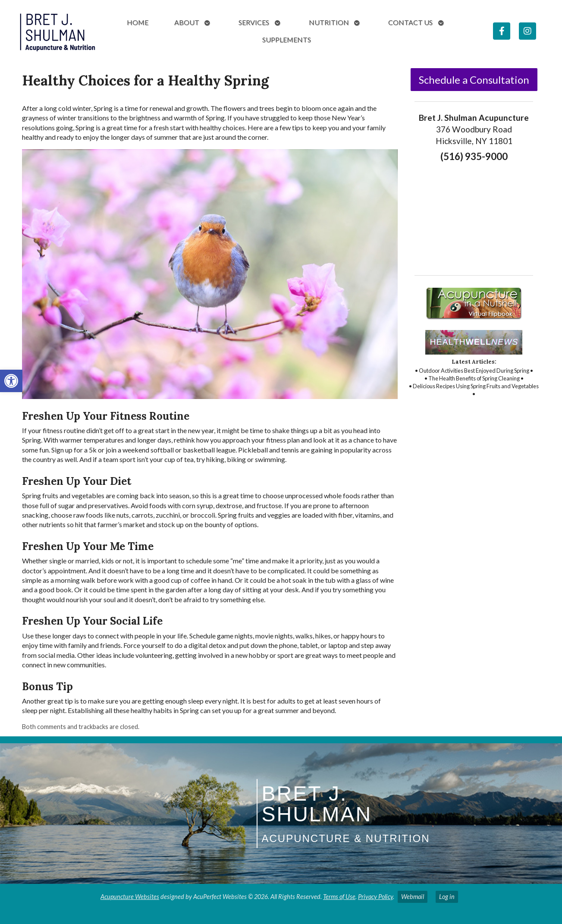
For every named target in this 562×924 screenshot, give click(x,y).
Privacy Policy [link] (375, 897)
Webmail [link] (413, 897)
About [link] (187, 22)
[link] (11, 381)
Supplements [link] (287, 39)
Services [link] (254, 22)
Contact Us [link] (410, 22)
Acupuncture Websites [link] (130, 897)
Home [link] (138, 22)
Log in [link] (447, 897)
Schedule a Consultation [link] (474, 80)
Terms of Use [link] (339, 897)
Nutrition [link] (329, 22)
